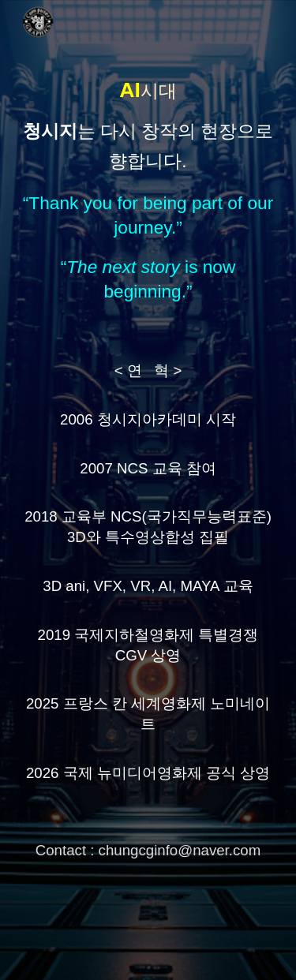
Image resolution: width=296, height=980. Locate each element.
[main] (148, 490)
